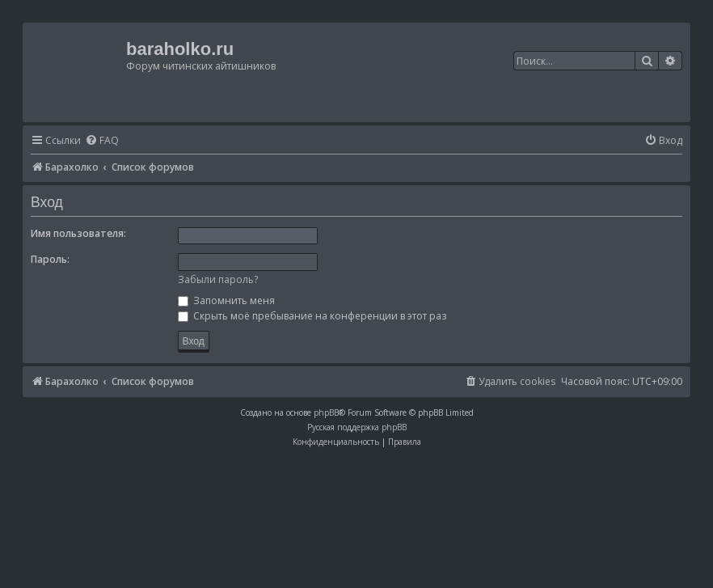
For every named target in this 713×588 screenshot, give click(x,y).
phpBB (326, 412)
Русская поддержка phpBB (357, 427)
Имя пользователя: (78, 233)
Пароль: (50, 259)
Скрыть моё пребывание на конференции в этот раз (312, 316)
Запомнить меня (226, 300)
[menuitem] (102, 141)
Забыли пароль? (218, 279)
